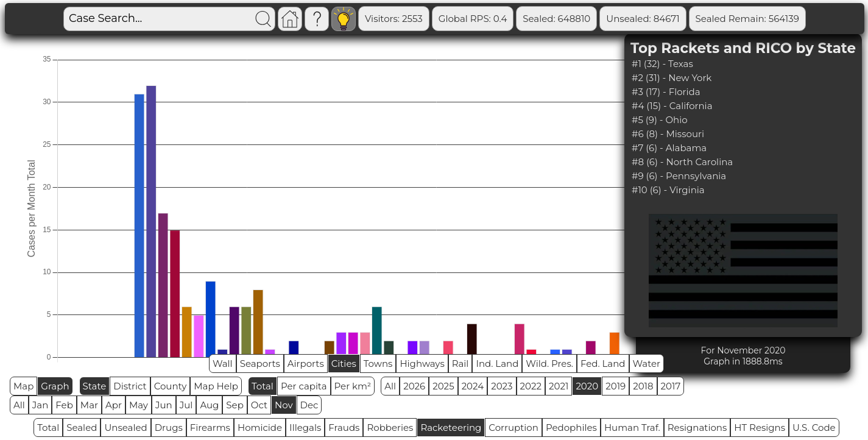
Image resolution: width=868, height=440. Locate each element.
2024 (473, 386)
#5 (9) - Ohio (660, 120)
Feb (64, 405)
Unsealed (125, 428)
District (130, 386)
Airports (306, 364)
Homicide (260, 428)
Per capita (304, 386)
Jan (41, 405)
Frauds (344, 428)
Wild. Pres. (549, 364)
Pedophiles (571, 428)
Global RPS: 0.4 (473, 19)
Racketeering (451, 428)
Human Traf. (632, 428)
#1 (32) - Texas (662, 64)
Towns (378, 364)
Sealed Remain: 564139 (747, 19)
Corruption (513, 428)
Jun (164, 405)
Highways (422, 364)
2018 (643, 386)
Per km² (353, 386)
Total (263, 386)
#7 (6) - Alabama (669, 148)
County (171, 386)
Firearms (210, 428)
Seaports (260, 364)
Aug (209, 405)
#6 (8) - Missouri (668, 134)
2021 (559, 386)
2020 (587, 386)
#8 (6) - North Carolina (682, 162)
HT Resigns (760, 428)
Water (647, 364)
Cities (344, 364)
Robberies (390, 428)
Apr (114, 405)
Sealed (82, 428)
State (95, 386)
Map (23, 386)
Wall (223, 364)
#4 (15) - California (672, 106)
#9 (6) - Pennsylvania (679, 176)
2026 (414, 386)
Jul (186, 405)
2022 (531, 386)
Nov (284, 405)
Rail (460, 364)
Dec (309, 405)
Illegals (305, 428)
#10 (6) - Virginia (668, 190)
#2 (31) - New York (672, 78)
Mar (89, 405)
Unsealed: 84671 (643, 19)
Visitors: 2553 (394, 19)
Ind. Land (497, 364)
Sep (235, 405)
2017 (671, 386)
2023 (502, 386)
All (390, 386)
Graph (55, 386)
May (139, 405)
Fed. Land (603, 364)
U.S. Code (814, 428)
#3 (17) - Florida (666, 92)
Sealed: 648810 (556, 19)
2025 (443, 386)
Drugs (169, 428)
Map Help (216, 386)
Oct (259, 405)
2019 (616, 386)
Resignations (697, 428)
